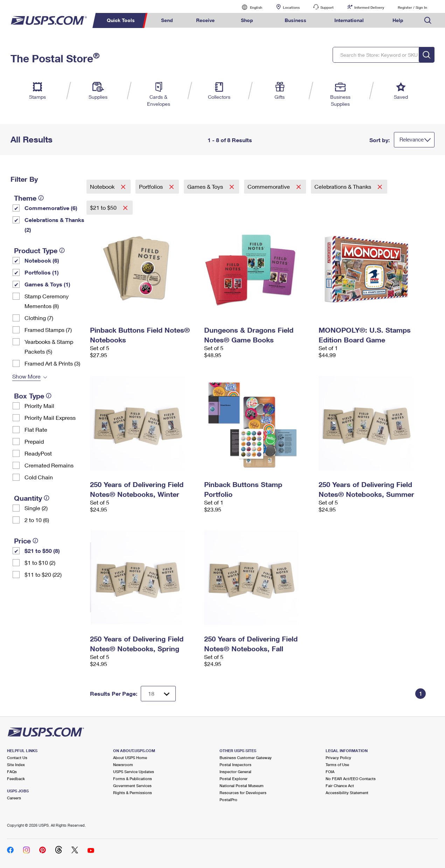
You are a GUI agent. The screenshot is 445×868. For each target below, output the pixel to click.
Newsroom (123, 765)
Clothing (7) (39, 318)
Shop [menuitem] (247, 20)
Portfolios (152, 186)
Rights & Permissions (133, 793)
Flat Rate (36, 429)
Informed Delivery (369, 7)
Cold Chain (39, 477)
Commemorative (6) (51, 208)
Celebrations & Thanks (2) (54, 225)
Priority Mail (39, 406)
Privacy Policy (338, 758)
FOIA (330, 772)
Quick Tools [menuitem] (121, 20)
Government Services (132, 786)
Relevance (412, 139)
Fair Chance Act (340, 786)
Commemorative (269, 186)
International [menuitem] (349, 20)
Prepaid (34, 441)
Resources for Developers (243, 793)
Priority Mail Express (50, 418)
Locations (291, 7)
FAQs (12, 772)
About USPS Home (130, 758)
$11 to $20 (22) (43, 574)
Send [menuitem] (167, 20)
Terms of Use (337, 765)
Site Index (16, 765)
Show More (26, 376)
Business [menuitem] (295, 20)
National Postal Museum (242, 786)
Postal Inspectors (235, 765)
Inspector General (235, 772)
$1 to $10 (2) (40, 563)
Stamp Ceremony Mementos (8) (47, 301)
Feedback (16, 779)
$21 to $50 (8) (42, 551)
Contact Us (17, 758)
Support (327, 7)
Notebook (103, 186)
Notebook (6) (42, 260)
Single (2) (36, 508)
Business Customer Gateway (246, 758)
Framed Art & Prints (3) (52, 363)
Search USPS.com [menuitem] (428, 20)
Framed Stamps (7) (48, 330)
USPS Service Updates (134, 772)
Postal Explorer (234, 779)
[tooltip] (41, 198)
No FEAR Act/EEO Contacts (351, 779)
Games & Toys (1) (47, 284)
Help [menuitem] (398, 20)
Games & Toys (206, 186)
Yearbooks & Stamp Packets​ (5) (49, 346)
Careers (14, 798)
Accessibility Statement (347, 793)
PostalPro (228, 800)
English (249, 7)
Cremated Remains (49, 465)
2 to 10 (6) (37, 520)
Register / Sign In (412, 7)
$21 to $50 (104, 207)
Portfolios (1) (42, 272)
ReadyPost (38, 453)
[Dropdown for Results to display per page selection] (158, 694)
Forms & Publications (133, 779)
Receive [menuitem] (205, 20)
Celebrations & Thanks (343, 186)
